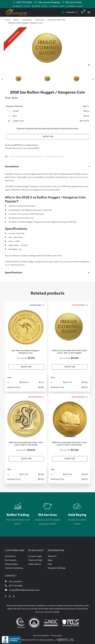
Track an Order (35, 560)
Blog (50, 560)
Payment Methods (57, 568)
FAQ (50, 564)
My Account (11, 560)
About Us (52, 556)
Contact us (10, 556)
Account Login (35, 556)
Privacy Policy (11, 564)
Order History (35, 564)
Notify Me (48, 136)
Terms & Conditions (14, 568)
